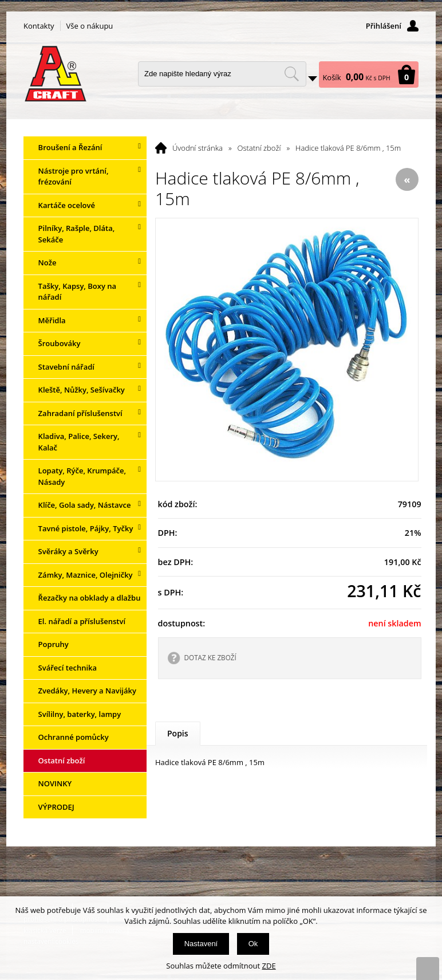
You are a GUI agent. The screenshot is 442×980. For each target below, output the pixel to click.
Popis (178, 733)
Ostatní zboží (259, 148)
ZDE (269, 966)
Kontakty (39, 26)
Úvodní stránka (198, 148)
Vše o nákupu (90, 26)
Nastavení (201, 944)
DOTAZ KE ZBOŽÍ (210, 657)
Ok (253, 944)
